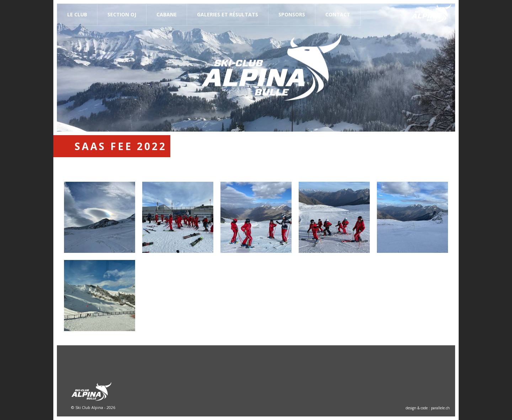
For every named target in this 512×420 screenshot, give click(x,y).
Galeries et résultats (228, 14)
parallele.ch (440, 408)
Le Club (77, 14)
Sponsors (292, 14)
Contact (338, 14)
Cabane (167, 14)
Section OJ (122, 14)
